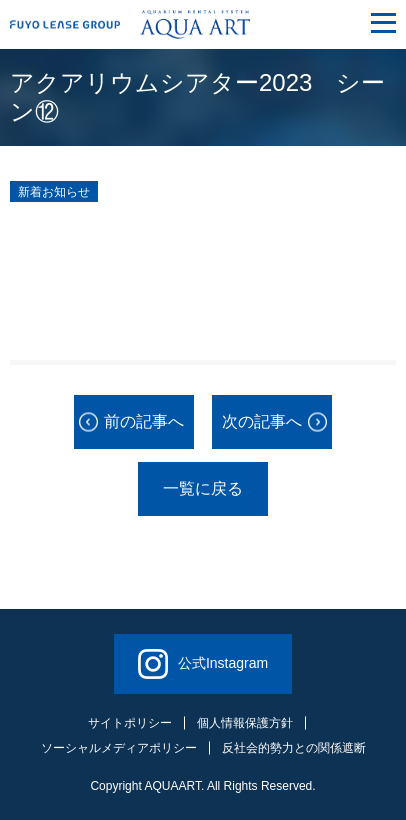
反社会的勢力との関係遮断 (294, 748)
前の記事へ (144, 421)
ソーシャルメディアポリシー (119, 748)
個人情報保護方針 (245, 723)
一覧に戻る (203, 488)
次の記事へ (262, 421)
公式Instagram (203, 664)
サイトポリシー (130, 723)
